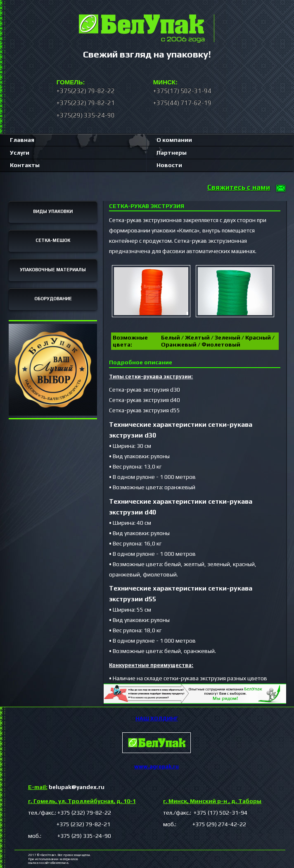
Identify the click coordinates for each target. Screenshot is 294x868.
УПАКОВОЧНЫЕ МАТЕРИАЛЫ (53, 270)
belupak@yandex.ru (66, 787)
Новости (169, 165)
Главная (22, 140)
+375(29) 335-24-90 (86, 115)
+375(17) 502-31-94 (182, 91)
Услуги (20, 153)
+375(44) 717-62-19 (182, 103)
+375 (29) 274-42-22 (212, 824)
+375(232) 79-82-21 (86, 103)
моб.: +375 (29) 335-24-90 (70, 836)
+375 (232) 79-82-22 (84, 813)
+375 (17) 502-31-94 (220, 813)
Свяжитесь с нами (239, 187)
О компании (174, 140)
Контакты (25, 165)
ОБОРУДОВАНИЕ (53, 299)
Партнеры (172, 153)
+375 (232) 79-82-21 (69, 824)
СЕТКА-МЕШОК (53, 240)
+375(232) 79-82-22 (86, 91)
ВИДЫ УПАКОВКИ (53, 211)
